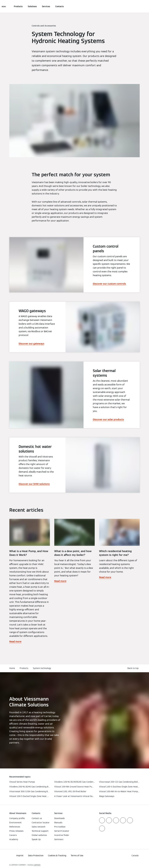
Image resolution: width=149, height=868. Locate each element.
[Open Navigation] (4, 6)
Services (46, 6)
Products (18, 6)
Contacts (60, 6)
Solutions (32, 6)
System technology (42, 668)
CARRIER (37, 865)
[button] (134, 668)
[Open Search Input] (138, 6)
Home (12, 668)
